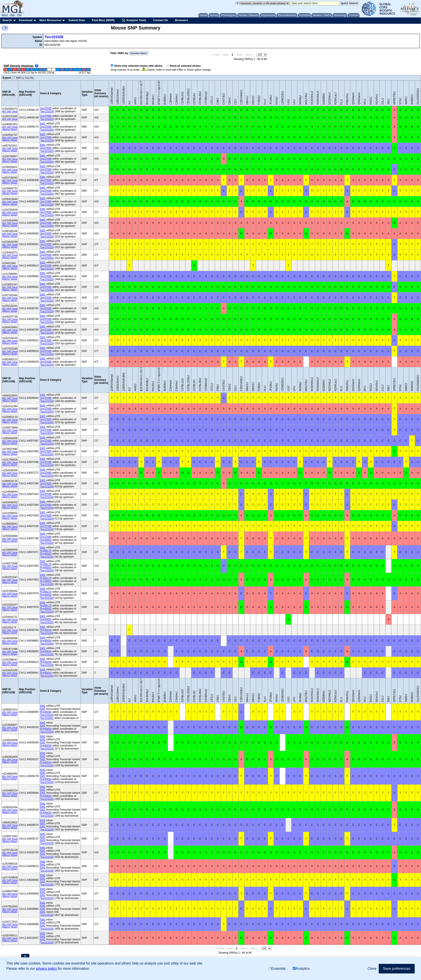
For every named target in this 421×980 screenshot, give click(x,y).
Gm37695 (46, 108)
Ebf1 (43, 124)
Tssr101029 (54, 37)
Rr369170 (46, 551)
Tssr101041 (47, 718)
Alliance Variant (10, 129)
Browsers (182, 20)
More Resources (50, 20)
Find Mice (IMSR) (103, 20)
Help (12, 15)
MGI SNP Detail (10, 112)
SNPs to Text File (23, 78)
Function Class (139, 53)
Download (26, 20)
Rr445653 (46, 540)
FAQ (19, 15)
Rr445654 (46, 619)
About (5, 15)
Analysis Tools (134, 20)
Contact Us (161, 20)
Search (7, 20)
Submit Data (77, 20)
